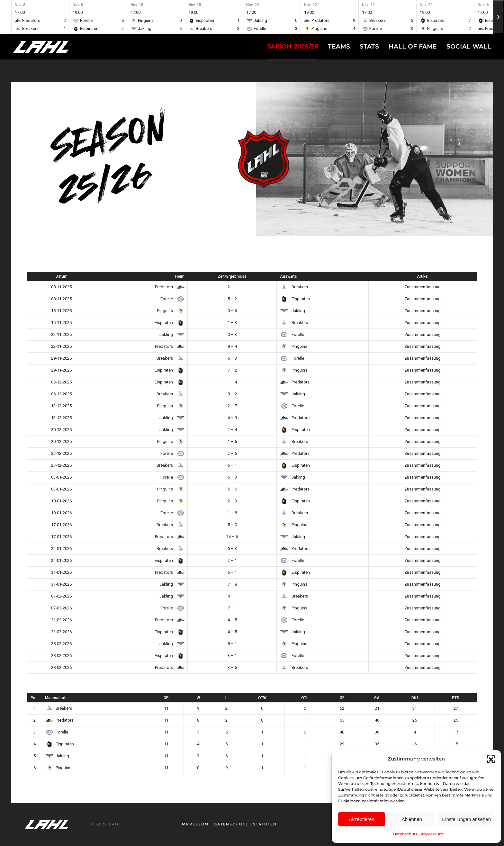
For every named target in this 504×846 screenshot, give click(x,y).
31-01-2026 (61, 572)
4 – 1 (232, 596)
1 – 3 (232, 323)
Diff (415, 698)
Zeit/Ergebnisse (232, 276)
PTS (456, 698)
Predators (169, 287)
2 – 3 (232, 501)
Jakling (292, 311)
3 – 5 (232, 667)
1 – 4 (232, 382)
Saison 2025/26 (293, 47)
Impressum (432, 834)
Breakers (294, 287)
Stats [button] (369, 47)
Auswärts (288, 276)
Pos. (35, 698)
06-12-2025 (61, 382)
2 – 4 (232, 430)
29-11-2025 (61, 358)
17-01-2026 (61, 525)
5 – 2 (232, 299)
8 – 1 (232, 644)
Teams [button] (339, 47)
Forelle (171, 299)
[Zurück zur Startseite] (53, 47)
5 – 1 (232, 465)
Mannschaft (56, 698)
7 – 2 (232, 370)
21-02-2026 (61, 620)
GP (166, 698)
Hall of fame (413, 47)
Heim (180, 276)
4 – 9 (232, 418)
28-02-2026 (61, 644)
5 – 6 (232, 489)
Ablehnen (412, 819)
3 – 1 (232, 656)
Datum (62, 276)
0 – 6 (232, 311)
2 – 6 (232, 453)
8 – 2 (232, 394)
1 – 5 (232, 441)
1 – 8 (232, 513)
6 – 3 (232, 549)
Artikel (423, 276)
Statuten (264, 824)
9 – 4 (232, 346)
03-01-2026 (61, 477)
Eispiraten (295, 299)
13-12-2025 (61, 406)
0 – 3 (232, 334)
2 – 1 (232, 287)
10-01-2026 (61, 501)
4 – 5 (232, 620)
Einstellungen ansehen (466, 819)
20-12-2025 (61, 430)
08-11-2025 (61, 287)
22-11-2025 (61, 334)
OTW (262, 698)
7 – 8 (232, 584)
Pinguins (170, 311)
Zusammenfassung (423, 287)
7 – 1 (232, 608)
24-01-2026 (61, 549)
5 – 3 (232, 358)
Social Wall (469, 47)
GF (342, 698)
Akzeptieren (361, 819)
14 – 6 (232, 537)
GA (377, 698)
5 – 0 (232, 525)
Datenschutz (405, 834)
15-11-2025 (61, 311)
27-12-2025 (61, 453)
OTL (305, 698)
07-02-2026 (61, 596)
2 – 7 (232, 406)
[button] (491, 759)
